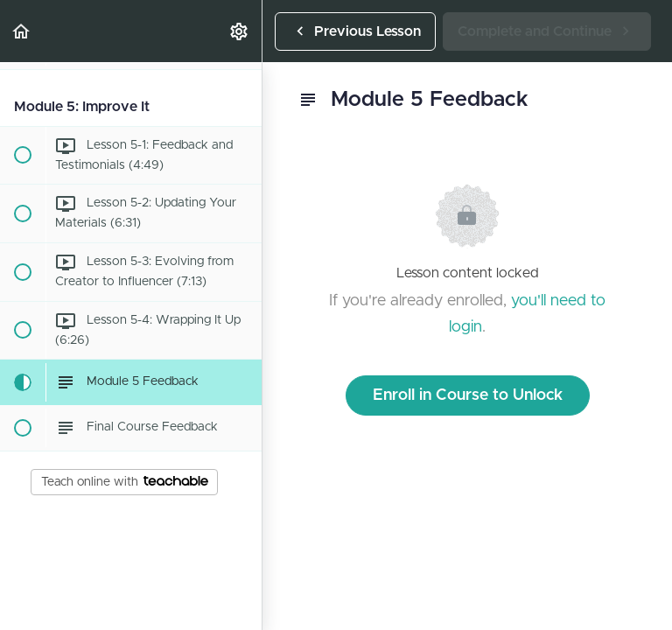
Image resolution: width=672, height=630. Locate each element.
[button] (22, 31)
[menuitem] (240, 31)
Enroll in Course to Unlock (468, 395)
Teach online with (125, 482)
